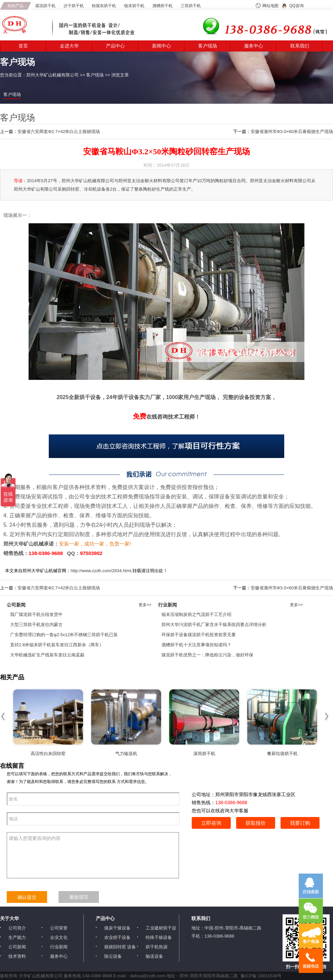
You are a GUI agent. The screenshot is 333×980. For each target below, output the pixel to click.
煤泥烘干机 (45, 6)
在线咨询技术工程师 (164, 417)
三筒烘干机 (191, 6)
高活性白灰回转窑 (48, 754)
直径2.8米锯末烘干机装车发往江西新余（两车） (57, 645)
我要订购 (300, 823)
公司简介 (17, 928)
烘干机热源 (157, 947)
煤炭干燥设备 (117, 928)
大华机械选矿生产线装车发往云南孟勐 (47, 655)
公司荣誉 (59, 928)
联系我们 (300, 46)
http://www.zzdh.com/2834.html (101, 571)
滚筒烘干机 (204, 754)
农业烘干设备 (117, 937)
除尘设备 (113, 956)
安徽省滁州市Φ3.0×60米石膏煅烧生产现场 (292, 132)
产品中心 (115, 46)
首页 (23, 46)
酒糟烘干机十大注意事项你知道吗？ (196, 645)
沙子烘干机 (74, 6)
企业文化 (59, 937)
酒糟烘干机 (162, 6)
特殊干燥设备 (159, 937)
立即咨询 (211, 823)
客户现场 (208, 46)
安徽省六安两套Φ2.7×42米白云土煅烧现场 (59, 132)
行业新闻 (59, 947)
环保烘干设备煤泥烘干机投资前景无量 (199, 635)
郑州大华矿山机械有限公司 (52, 75)
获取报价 (256, 823)
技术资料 (17, 956)
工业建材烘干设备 (161, 928)
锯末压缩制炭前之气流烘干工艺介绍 (196, 614)
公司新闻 (17, 947)
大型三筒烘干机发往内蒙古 (36, 625)
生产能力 (17, 937)
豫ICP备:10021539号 (261, 976)
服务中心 (254, 46)
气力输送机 (126, 754)
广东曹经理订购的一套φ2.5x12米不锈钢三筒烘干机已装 (64, 635)
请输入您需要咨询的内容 (93, 855)
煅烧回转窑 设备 (120, 947)
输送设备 (154, 956)
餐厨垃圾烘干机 (282, 754)
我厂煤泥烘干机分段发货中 (36, 614)
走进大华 (69, 46)
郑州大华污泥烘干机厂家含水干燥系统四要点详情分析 (214, 625)
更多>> (145, 605)
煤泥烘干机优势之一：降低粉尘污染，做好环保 (207, 655)
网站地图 (270, 6)
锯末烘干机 (134, 6)
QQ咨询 (297, 6)
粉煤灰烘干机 (104, 6)
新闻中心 (161, 46)
